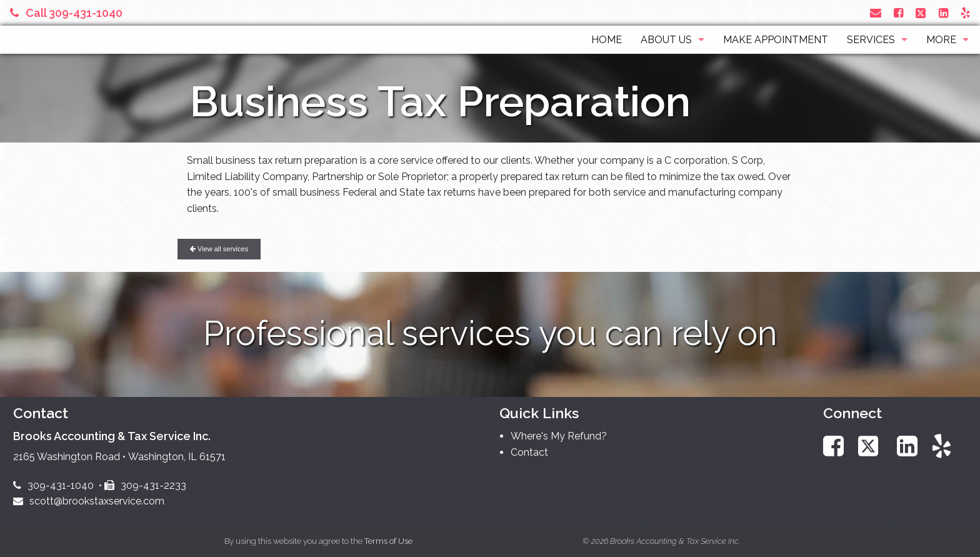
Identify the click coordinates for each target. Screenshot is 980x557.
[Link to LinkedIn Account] (943, 13)
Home (607, 40)
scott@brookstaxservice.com (89, 501)
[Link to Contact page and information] (876, 13)
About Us (666, 40)
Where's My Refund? (559, 436)
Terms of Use (388, 541)
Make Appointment (776, 40)
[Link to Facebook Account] (898, 13)
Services (871, 40)
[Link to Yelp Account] (965, 13)
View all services (219, 249)
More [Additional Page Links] (941, 40)
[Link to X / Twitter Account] (922, 13)
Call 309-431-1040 (66, 13)
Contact (529, 452)
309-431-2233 (145, 485)
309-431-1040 (53, 485)
